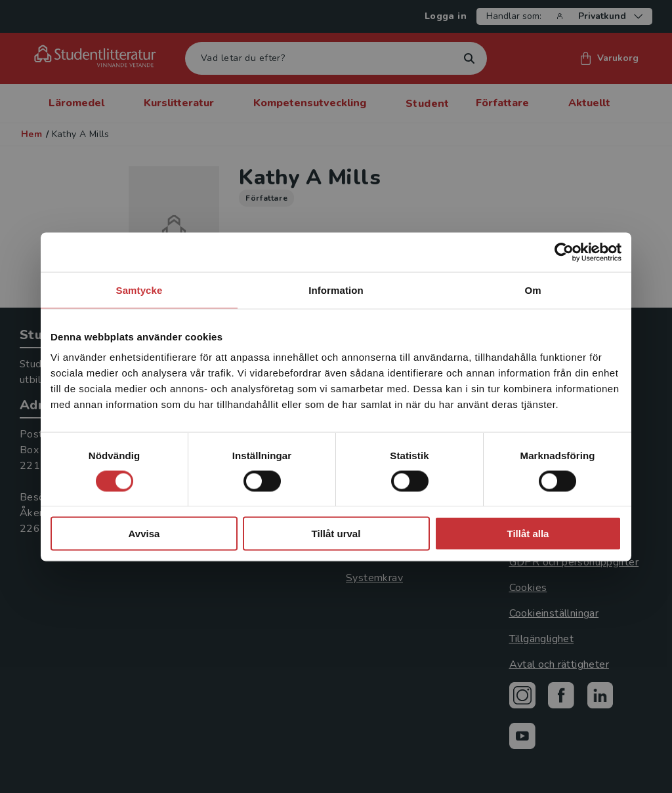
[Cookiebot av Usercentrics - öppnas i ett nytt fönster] (564, 252)
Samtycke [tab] (139, 290)
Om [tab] (533, 290)
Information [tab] (336, 290)
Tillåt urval (336, 534)
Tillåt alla (528, 534)
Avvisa (144, 534)
